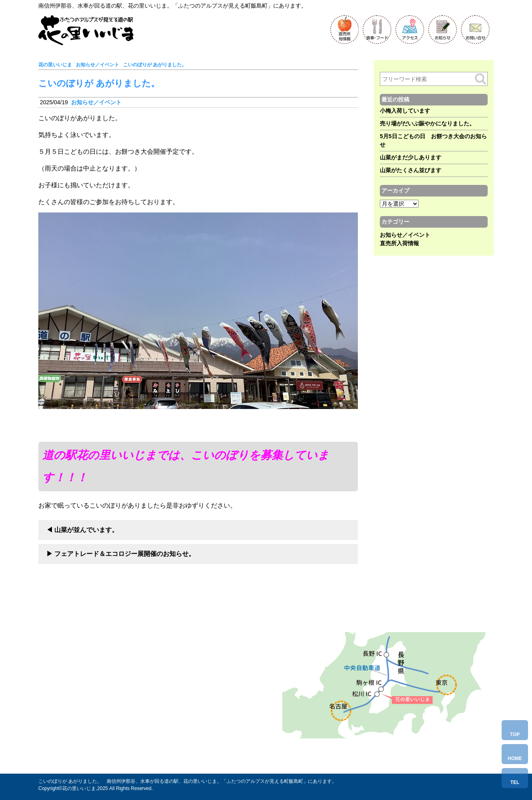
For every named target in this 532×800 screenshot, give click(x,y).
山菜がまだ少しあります (411, 157)
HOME (515, 758)
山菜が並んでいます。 (86, 530)
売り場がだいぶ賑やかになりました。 (427, 123)
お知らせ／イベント (96, 102)
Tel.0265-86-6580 (107, 725)
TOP (515, 734)
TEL (515, 782)
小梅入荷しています (405, 111)
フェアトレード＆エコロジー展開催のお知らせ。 (125, 554)
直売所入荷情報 (399, 243)
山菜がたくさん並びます (411, 170)
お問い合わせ (100, 741)
